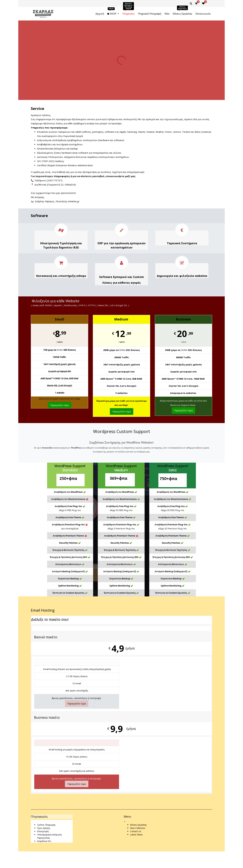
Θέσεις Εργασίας (138, 825)
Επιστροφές (43, 831)
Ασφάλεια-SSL (44, 841)
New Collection (138, 828)
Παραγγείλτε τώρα (60, 405)
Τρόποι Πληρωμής (46, 825)
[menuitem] (100, 14)
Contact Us (136, 831)
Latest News (136, 835)
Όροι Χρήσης (44, 828)
